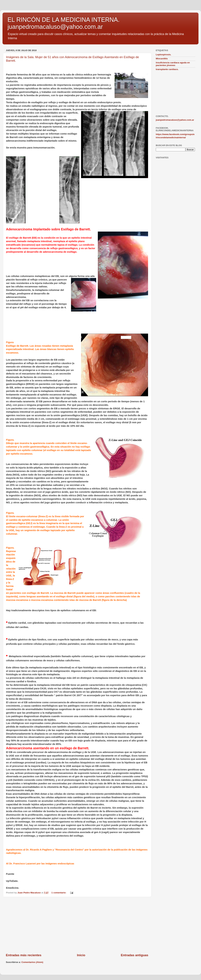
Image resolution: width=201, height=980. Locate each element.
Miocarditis (162, 59)
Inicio (81, 955)
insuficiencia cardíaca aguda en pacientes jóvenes (173, 64)
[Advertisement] (77, 925)
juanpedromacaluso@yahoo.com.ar (175, 120)
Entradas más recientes (24, 955)
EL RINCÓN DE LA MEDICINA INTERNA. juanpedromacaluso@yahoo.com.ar (64, 23)
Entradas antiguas (135, 955)
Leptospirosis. (163, 55)
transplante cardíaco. (167, 69)
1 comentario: (59, 893)
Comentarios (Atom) (32, 962)
